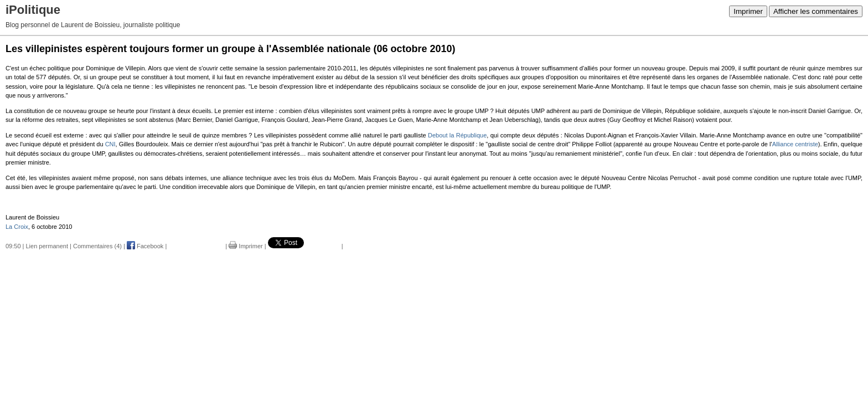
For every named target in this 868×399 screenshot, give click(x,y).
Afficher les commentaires (816, 11)
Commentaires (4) (97, 246)
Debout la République (457, 135)
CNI (110, 144)
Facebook (145, 246)
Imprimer (748, 11)
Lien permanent (47, 246)
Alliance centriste (795, 144)
